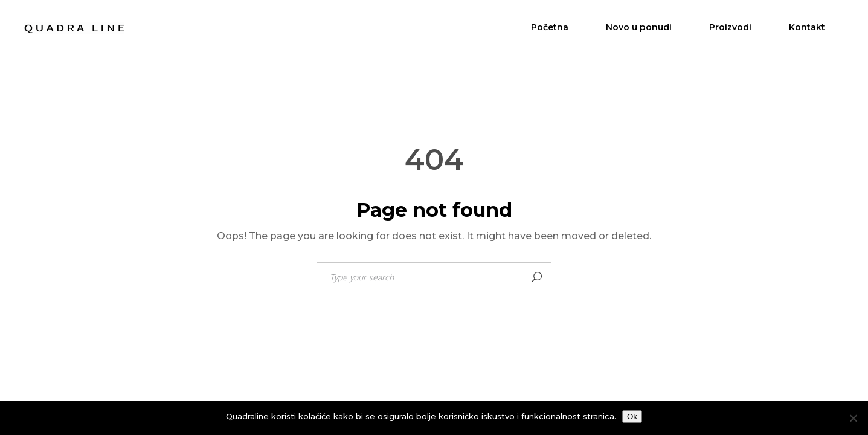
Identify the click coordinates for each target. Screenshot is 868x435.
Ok (632, 417)
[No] (853, 418)
